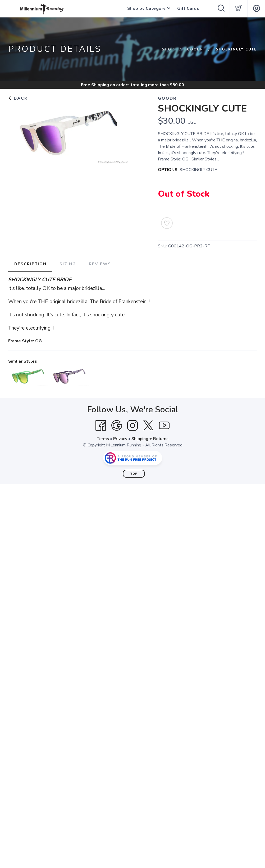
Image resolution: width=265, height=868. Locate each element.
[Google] (117, 426)
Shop (168, 49)
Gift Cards (188, 9)
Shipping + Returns (150, 439)
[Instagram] (132, 426)
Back (18, 98)
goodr (195, 49)
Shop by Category (146, 9)
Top (134, 474)
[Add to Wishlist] (167, 223)
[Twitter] (148, 426)
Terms (103, 439)
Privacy (120, 439)
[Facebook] (101, 426)
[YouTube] (164, 426)
